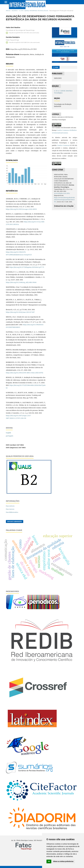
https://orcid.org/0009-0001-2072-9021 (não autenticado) (24, 33)
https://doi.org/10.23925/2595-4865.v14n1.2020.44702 (25, 373)
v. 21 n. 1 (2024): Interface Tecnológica (33, 11)
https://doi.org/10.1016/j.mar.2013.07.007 (20, 312)
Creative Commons (63, 145)
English (8, 433)
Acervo (15, 11)
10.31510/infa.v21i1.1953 (62, 193)
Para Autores (10, 509)
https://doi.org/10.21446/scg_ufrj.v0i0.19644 (21, 282)
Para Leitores (10, 506)
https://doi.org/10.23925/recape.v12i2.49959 (21, 209)
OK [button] (49, 861)
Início (8, 11)
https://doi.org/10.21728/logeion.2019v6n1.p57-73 (27, 267)
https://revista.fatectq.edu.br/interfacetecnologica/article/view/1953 (64, 200)
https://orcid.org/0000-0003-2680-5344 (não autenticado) (24, 42)
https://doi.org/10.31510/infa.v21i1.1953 (23, 49)
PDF (57, 67)
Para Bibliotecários (12, 512)
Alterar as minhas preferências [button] (63, 861)
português (10, 436)
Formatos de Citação (64, 206)
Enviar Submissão (15, 522)
